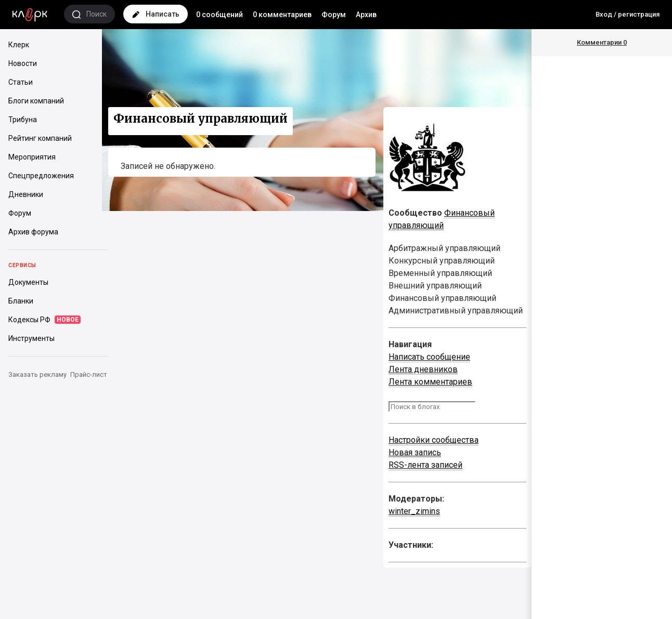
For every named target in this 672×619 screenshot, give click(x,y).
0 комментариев (282, 15)
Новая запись (415, 452)
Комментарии (602, 42)
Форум (334, 15)
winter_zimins (414, 511)
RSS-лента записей (425, 465)
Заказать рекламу (37, 374)
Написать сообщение (429, 357)
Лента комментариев (430, 382)
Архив (366, 15)
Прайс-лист (89, 374)
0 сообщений (219, 15)
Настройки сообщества (434, 440)
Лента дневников (423, 369)
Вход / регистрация (628, 14)
